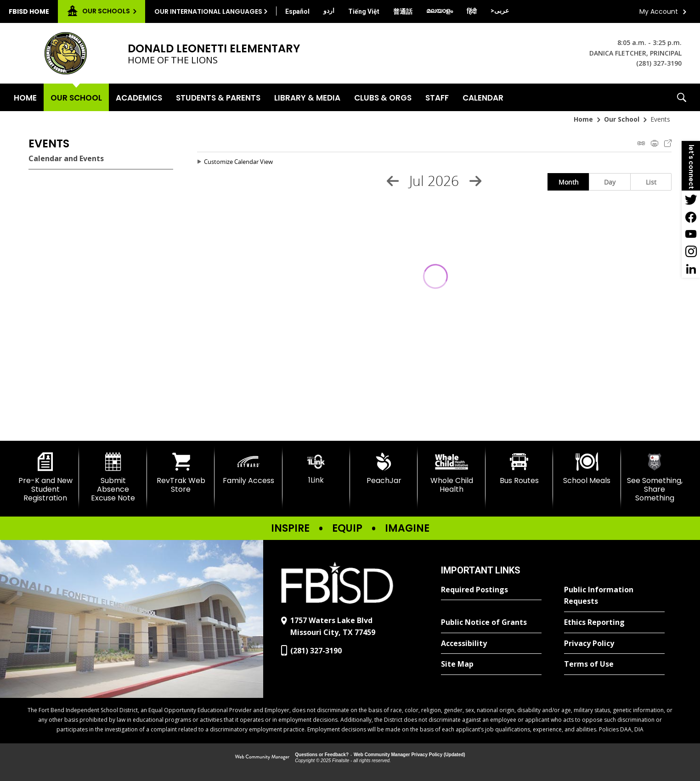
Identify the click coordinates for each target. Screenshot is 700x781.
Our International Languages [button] (208, 11)
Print (655, 143)
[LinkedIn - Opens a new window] (691, 269)
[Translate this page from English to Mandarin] (403, 11)
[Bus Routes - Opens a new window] (519, 469)
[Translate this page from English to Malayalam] (440, 11)
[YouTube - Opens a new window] (691, 234)
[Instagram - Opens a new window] (691, 252)
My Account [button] (659, 11)
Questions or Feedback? (322, 755)
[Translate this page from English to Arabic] (500, 11)
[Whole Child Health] (451, 473)
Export (668, 143)
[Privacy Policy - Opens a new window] (614, 644)
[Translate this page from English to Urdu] (329, 11)
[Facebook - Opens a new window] (691, 217)
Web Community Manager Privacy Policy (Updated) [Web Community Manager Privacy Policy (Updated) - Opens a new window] (409, 755)
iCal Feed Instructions (641, 143)
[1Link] (316, 469)
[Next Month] (475, 181)
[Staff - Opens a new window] (437, 97)
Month (569, 182)
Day (610, 182)
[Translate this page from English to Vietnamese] (364, 11)
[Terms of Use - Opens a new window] (614, 664)
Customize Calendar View (238, 162)
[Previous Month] (393, 181)
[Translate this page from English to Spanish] (297, 11)
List (651, 182)
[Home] (25, 97)
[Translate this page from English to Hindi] (472, 11)
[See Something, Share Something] (655, 478)
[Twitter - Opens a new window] (691, 199)
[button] (682, 97)
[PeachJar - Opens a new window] (384, 469)
